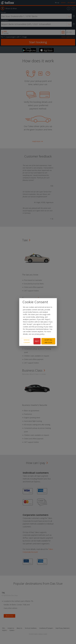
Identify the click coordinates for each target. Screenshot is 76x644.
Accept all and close (48, 341)
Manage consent (27, 341)
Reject (37, 341)
